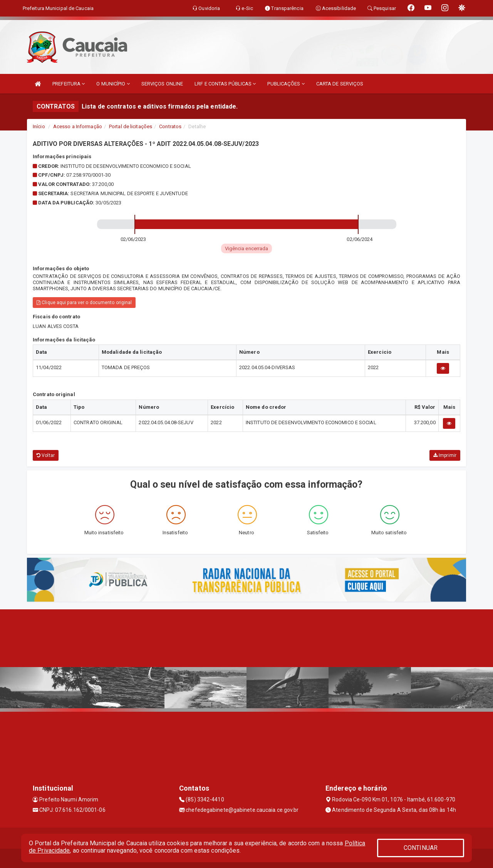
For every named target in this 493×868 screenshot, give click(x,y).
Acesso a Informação (78, 126)
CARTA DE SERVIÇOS (340, 84)
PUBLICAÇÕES (286, 84)
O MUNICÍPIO (113, 84)
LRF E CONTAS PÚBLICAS (225, 84)
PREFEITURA (69, 84)
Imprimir (445, 455)
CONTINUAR (421, 848)
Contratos (170, 126)
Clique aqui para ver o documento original (84, 303)
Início (39, 126)
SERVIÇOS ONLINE (162, 84)
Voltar (46, 455)
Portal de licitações (131, 126)
